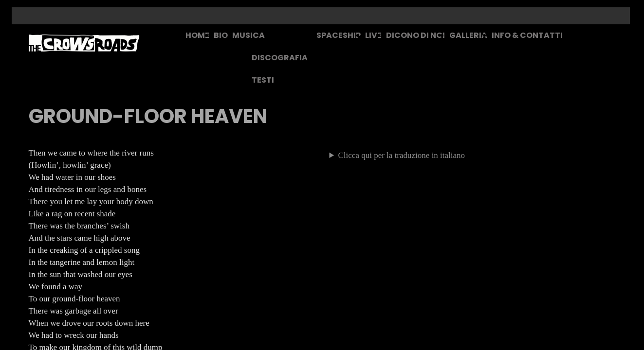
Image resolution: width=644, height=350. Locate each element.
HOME (197, 35)
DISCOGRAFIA (280, 58)
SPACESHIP (339, 35)
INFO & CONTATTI (527, 35)
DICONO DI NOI (415, 35)
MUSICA (248, 35)
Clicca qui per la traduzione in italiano (402, 155)
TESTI (263, 80)
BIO (221, 35)
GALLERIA (468, 35)
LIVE (373, 35)
